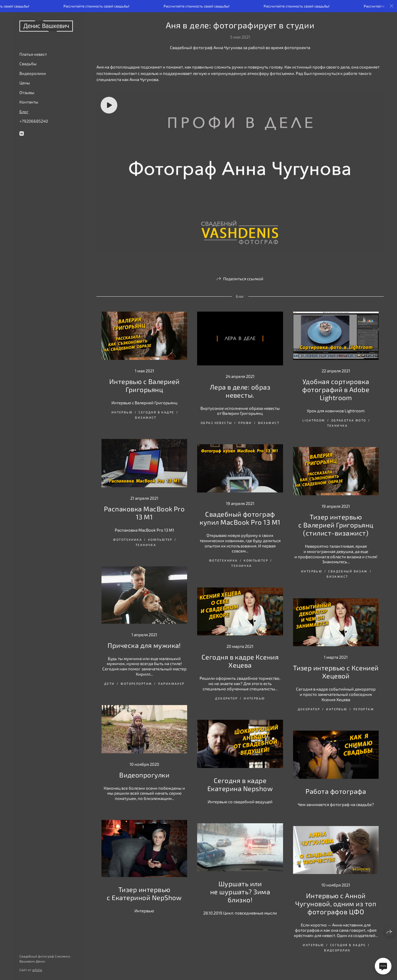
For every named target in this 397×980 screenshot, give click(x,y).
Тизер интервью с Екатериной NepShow (144, 893)
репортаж (364, 709)
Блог (24, 112)
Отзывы (27, 92)
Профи (245, 423)
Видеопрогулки (144, 775)
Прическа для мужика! (144, 645)
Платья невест (33, 54)
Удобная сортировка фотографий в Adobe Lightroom (336, 389)
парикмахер (171, 684)
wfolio (37, 970)
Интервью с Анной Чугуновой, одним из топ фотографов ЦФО (336, 904)
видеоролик (337, 950)
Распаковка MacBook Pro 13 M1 (144, 513)
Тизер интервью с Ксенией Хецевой (336, 672)
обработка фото (349, 420)
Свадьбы (28, 64)
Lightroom (314, 420)
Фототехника (128, 540)
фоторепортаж (136, 684)
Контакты (29, 102)
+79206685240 (34, 121)
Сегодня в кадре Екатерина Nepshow (240, 784)
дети (110, 684)
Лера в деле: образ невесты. (240, 391)
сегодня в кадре (156, 412)
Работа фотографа (336, 791)
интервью (122, 412)
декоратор (226, 698)
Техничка (337, 425)
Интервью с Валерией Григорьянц (144, 385)
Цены (25, 83)
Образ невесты (216, 423)
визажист (146, 417)
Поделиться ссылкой (243, 279)
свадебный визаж (348, 571)
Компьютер (160, 540)
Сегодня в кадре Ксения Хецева (240, 661)
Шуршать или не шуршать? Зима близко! (240, 892)
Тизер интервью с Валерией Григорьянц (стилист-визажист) (336, 525)
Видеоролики (33, 73)
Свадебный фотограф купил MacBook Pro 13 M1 (240, 518)
